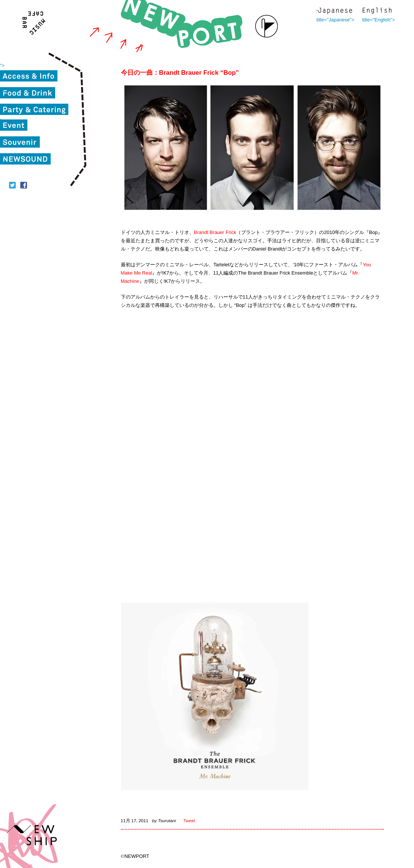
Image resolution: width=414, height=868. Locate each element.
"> (2, 66)
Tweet (189, 820)
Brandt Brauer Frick (215, 232)
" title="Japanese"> (335, 11)
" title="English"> (377, 11)
